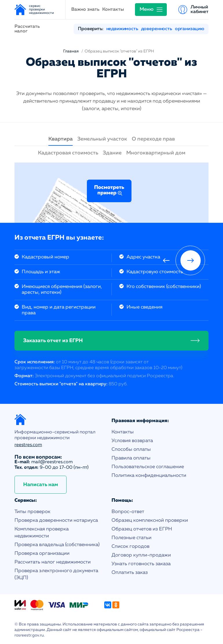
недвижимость (122, 29)
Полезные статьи (131, 538)
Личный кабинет (200, 10)
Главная (71, 51)
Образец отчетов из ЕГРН (142, 529)
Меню (147, 9)
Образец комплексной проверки (150, 520)
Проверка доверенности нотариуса (56, 520)
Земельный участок (102, 139)
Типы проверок (32, 512)
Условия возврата (132, 441)
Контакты (113, 10)
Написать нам (41, 485)
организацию (190, 29)
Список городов (130, 547)
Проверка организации (42, 553)
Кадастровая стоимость (68, 153)
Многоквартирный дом (156, 153)
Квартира (61, 139)
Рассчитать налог (27, 29)
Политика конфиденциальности (149, 476)
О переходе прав (153, 139)
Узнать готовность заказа (141, 564)
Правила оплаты (131, 458)
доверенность (157, 29)
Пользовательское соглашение (148, 467)
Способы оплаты (131, 449)
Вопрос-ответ (128, 512)
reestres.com (28, 445)
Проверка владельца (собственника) (57, 545)
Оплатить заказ (130, 573)
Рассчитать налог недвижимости (53, 562)
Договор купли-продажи (141, 555)
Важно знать (85, 10)
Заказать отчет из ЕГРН (53, 341)
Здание (112, 153)
